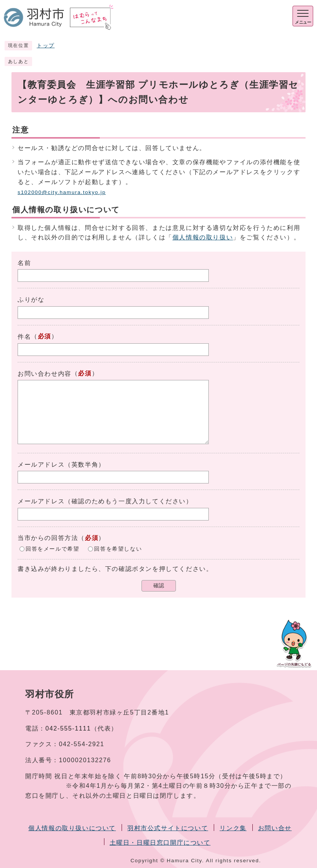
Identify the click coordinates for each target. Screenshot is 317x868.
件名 (24, 337)
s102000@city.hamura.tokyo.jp (62, 192)
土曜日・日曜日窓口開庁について (160, 843)
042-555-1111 (68, 728)
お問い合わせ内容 (45, 374)
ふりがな (31, 300)
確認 (159, 586)
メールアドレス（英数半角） (61, 465)
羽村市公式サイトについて (168, 828)
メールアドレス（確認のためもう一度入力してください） (105, 501)
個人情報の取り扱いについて (72, 828)
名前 (24, 263)
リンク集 (233, 828)
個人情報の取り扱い (203, 237)
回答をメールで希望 (52, 549)
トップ (46, 46)
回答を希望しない (118, 549)
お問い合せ (275, 828)
